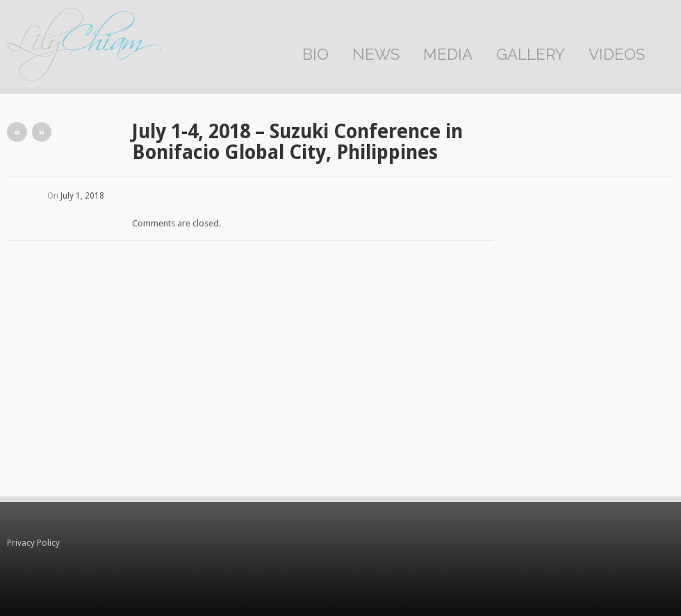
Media (448, 54)
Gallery (531, 54)
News (376, 54)
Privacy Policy (33, 543)
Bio (315, 54)
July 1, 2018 (82, 196)
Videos (617, 54)
